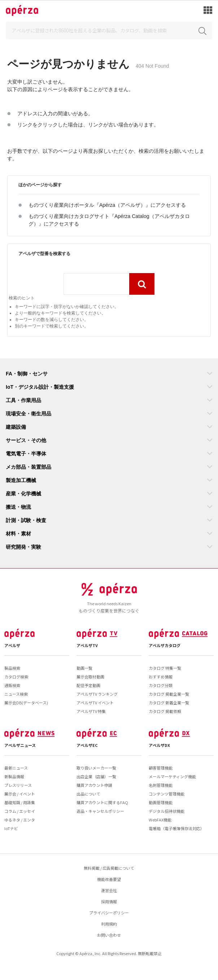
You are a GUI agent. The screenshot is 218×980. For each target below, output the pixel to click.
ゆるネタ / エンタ (20, 820)
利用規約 (109, 924)
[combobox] (96, 284)
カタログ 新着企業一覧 (169, 703)
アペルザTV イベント (95, 703)
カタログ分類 (161, 685)
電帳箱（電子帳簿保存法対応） (176, 828)
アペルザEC (87, 745)
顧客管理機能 (161, 768)
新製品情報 (14, 776)
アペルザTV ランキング (97, 694)
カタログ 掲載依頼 (165, 711)
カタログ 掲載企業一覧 (169, 694)
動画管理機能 (161, 802)
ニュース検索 (16, 694)
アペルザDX (159, 745)
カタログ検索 (16, 677)
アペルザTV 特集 (91, 711)
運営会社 (109, 890)
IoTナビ (11, 828)
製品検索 (12, 668)
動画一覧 (84, 668)
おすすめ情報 (161, 677)
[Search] (109, 30)
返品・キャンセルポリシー (100, 811)
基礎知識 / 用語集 (20, 802)
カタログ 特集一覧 (165, 668)
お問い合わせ (109, 935)
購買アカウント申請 (94, 785)
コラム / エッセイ (20, 811)
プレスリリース (18, 785)
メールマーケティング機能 (172, 776)
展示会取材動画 (90, 677)
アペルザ (12, 645)
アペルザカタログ (165, 645)
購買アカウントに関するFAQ (102, 802)
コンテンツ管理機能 (167, 794)
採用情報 (109, 901)
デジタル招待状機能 (167, 811)
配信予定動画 (88, 685)
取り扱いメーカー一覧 (96, 768)
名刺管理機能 (161, 785)
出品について (88, 794)
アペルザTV (87, 645)
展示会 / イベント (20, 794)
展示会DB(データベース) (26, 703)
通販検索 (12, 685)
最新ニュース (16, 768)
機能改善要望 (109, 879)
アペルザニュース (20, 745)
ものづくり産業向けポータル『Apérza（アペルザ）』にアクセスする (107, 205)
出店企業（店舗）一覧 (96, 776)
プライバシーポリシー (109, 913)
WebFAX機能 (160, 820)
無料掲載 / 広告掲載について (109, 868)
